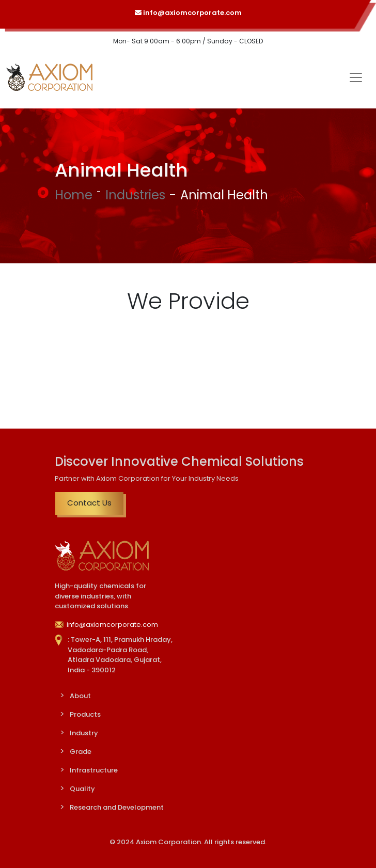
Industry (84, 733)
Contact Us (89, 503)
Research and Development (117, 807)
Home (74, 195)
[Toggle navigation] (356, 77)
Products (85, 714)
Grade (81, 752)
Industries (135, 195)
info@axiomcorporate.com (188, 13)
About (80, 696)
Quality (82, 789)
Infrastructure (94, 770)
